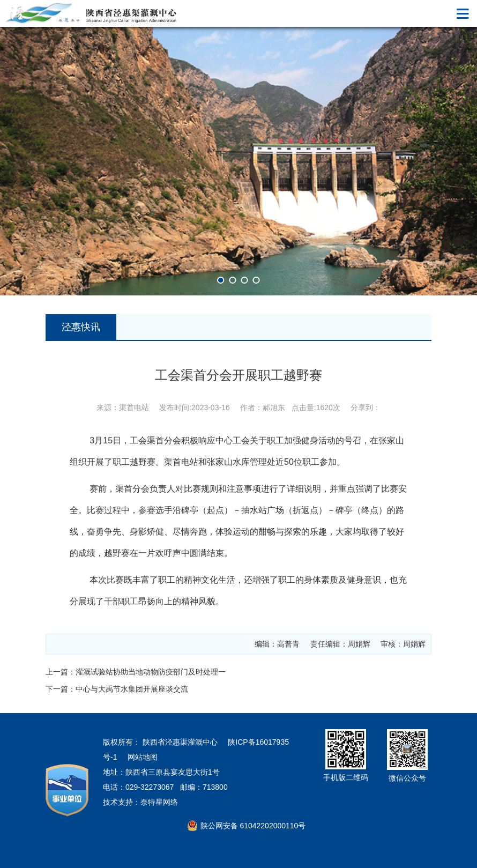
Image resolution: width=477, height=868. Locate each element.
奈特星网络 (159, 802)
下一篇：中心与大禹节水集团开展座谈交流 (117, 689)
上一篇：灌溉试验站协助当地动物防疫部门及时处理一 (136, 672)
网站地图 (143, 757)
